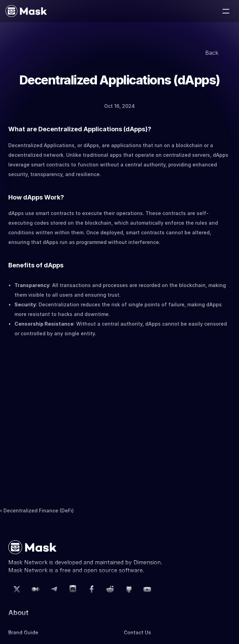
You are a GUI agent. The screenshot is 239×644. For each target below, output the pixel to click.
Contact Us (137, 632)
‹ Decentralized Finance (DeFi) (37, 510)
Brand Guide (23, 632)
